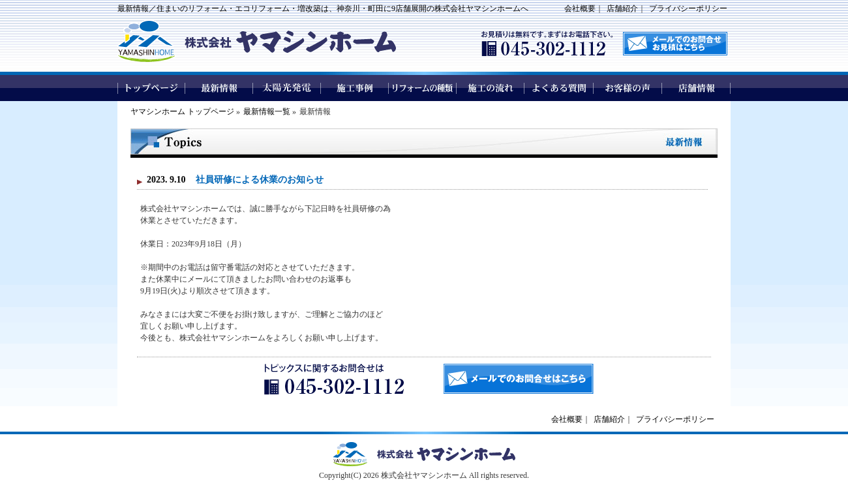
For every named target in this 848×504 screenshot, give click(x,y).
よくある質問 (559, 88)
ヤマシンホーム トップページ (182, 111)
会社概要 (580, 8)
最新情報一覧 (267, 111)
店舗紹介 (622, 8)
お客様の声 (628, 88)
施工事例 (355, 88)
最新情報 (219, 88)
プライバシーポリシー (688, 8)
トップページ (151, 88)
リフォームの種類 (423, 88)
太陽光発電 (287, 88)
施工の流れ (491, 88)
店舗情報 (696, 88)
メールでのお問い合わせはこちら (675, 44)
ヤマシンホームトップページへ (424, 454)
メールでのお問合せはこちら (519, 379)
